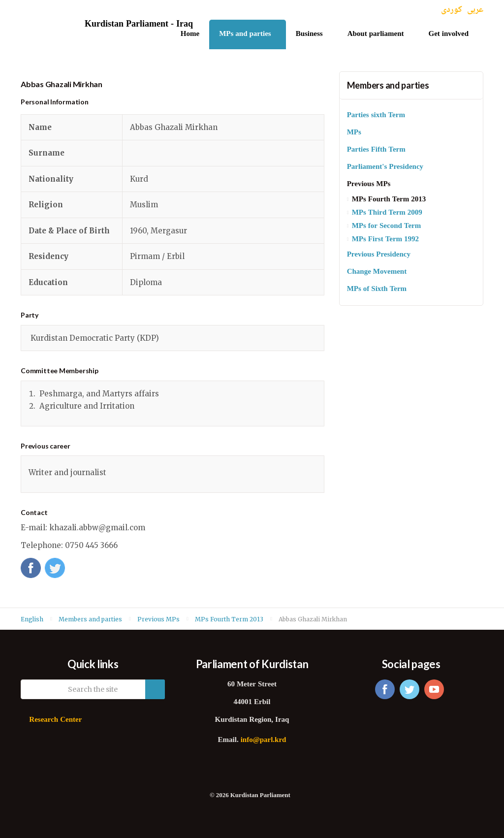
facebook (385, 689)
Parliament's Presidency (385, 167)
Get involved (449, 34)
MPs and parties (245, 34)
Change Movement (377, 272)
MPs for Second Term (387, 226)
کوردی (452, 10)
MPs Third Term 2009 (387, 213)
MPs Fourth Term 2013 (389, 200)
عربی (475, 10)
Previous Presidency (379, 255)
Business (309, 34)
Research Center (55, 720)
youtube (434, 689)
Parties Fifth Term (376, 150)
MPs (354, 133)
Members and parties (388, 85)
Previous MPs (369, 184)
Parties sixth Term (376, 115)
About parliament (376, 34)
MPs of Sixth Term (377, 289)
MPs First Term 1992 (385, 240)
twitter (409, 689)
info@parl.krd (264, 740)
